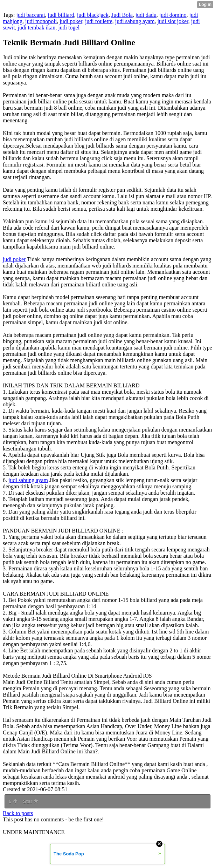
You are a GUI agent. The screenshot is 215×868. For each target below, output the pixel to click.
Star (30, 801)
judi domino (173, 15)
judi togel (69, 28)
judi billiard (61, 15)
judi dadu (146, 15)
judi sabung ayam (135, 21)
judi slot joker (173, 21)
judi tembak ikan (37, 28)
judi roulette (99, 21)
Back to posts (18, 813)
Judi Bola (122, 15)
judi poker (71, 21)
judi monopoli (41, 21)
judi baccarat (30, 15)
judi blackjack (93, 15)
